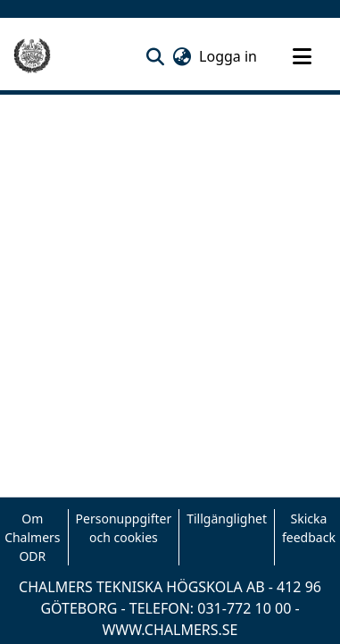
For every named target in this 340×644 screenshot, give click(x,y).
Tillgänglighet (227, 519)
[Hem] (32, 56)
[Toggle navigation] (302, 56)
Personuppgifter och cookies (124, 528)
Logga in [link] (229, 56)
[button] (155, 56)
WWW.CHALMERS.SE (170, 630)
